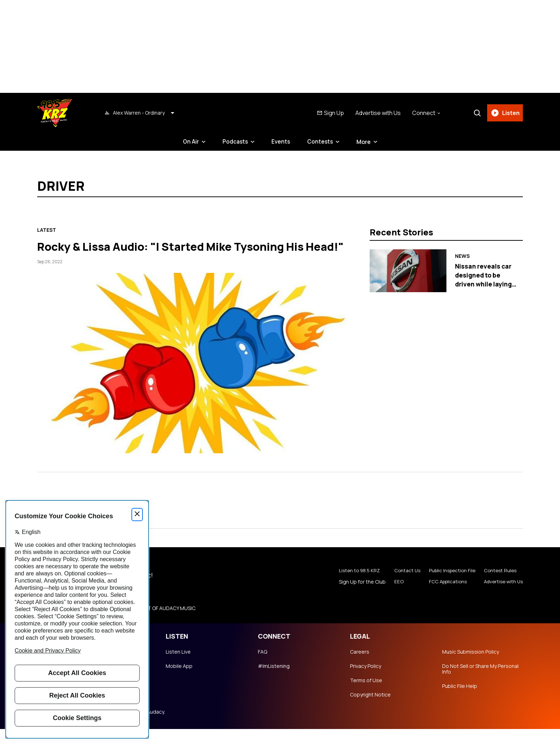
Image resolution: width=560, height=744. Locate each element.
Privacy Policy (366, 681)
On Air (190, 142)
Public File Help (460, 701)
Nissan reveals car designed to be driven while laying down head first (484, 279)
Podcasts (235, 142)
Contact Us (401, 586)
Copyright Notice (370, 710)
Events (281, 142)
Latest (47, 230)
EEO (392, 597)
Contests (321, 142)
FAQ (262, 667)
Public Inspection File (448, 586)
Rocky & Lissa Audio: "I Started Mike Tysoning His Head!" (191, 253)
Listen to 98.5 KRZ (353, 586)
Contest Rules (498, 586)
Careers (360, 667)
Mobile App (179, 681)
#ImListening (274, 681)
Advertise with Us (377, 113)
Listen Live (178, 667)
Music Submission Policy (471, 667)
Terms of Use (366, 695)
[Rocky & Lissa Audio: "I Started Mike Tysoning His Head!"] (198, 378)
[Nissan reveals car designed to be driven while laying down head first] (408, 271)
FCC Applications (443, 597)
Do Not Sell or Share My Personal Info (480, 684)
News (462, 256)
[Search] (476, 113)
